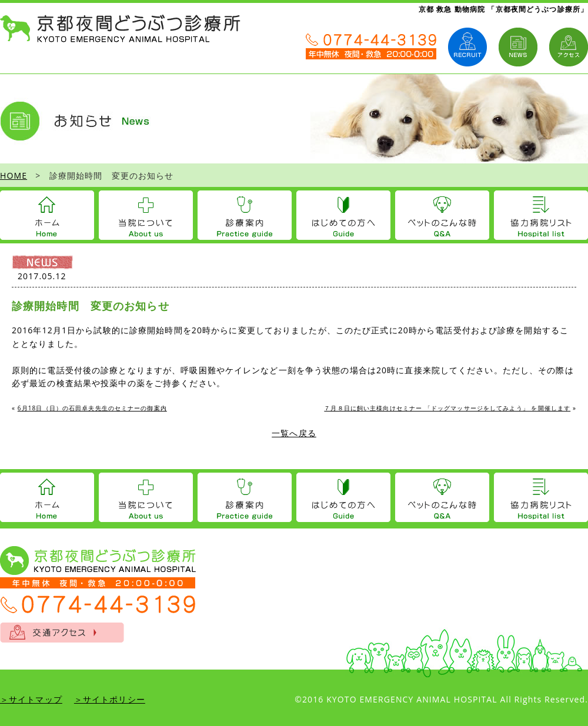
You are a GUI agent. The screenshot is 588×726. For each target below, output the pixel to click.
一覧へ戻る (294, 433)
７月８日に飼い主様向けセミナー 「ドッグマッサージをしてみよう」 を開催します (447, 408)
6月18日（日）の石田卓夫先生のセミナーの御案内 (92, 408)
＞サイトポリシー (110, 699)
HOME (14, 175)
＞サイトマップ (31, 699)
